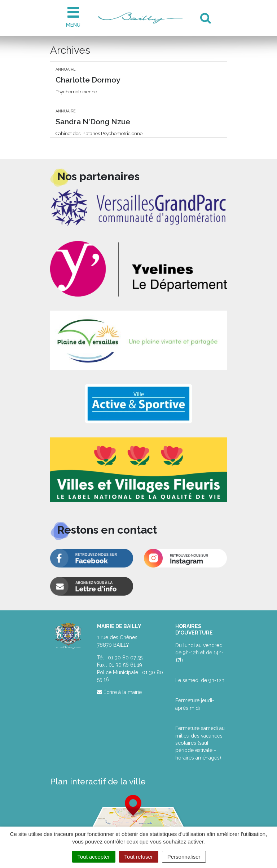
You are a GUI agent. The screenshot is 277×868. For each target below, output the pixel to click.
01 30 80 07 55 (125, 658)
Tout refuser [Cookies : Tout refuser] (139, 857)
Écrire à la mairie (119, 692)
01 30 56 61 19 (125, 665)
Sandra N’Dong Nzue (93, 122)
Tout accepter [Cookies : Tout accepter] (94, 857)
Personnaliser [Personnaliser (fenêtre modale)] (184, 857)
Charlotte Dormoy (88, 80)
